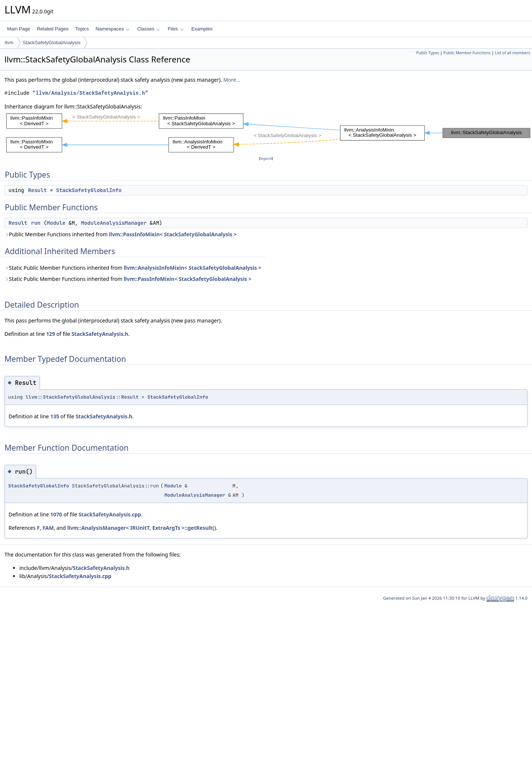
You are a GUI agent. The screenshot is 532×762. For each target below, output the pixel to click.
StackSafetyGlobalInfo (89, 190)
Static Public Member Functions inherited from (133, 268)
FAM (48, 528)
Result (37, 190)
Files (176, 29)
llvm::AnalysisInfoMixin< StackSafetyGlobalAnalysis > (192, 268)
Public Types (428, 53)
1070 (56, 514)
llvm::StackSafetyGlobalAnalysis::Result (82, 397)
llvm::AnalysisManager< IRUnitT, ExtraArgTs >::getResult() (142, 528)
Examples (202, 29)
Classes (149, 29)
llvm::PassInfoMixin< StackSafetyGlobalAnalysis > (173, 234)
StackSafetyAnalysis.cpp (110, 514)
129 (51, 334)
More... (232, 80)
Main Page (19, 29)
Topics (82, 29)
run (36, 223)
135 (55, 416)
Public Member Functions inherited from (121, 234)
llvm (9, 43)
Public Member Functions (467, 53)
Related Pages (53, 29)
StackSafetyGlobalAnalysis (51, 43)
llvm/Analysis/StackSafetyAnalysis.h (90, 93)
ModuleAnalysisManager (114, 223)
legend (266, 158)
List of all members (512, 53)
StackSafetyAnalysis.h (100, 334)
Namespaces (112, 29)
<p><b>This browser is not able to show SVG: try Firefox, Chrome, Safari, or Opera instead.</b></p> (268, 133)
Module (56, 223)
